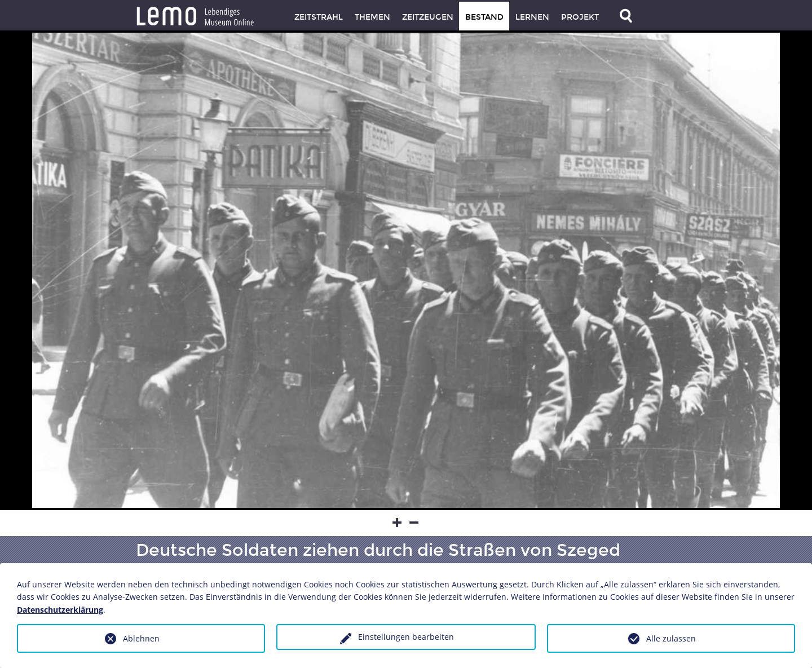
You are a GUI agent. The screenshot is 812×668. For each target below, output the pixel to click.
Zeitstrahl (319, 17)
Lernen (532, 17)
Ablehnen (141, 638)
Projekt (580, 17)
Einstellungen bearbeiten (406, 637)
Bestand (484, 17)
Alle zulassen (671, 638)
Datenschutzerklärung (60, 610)
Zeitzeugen (428, 17)
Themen (372, 17)
